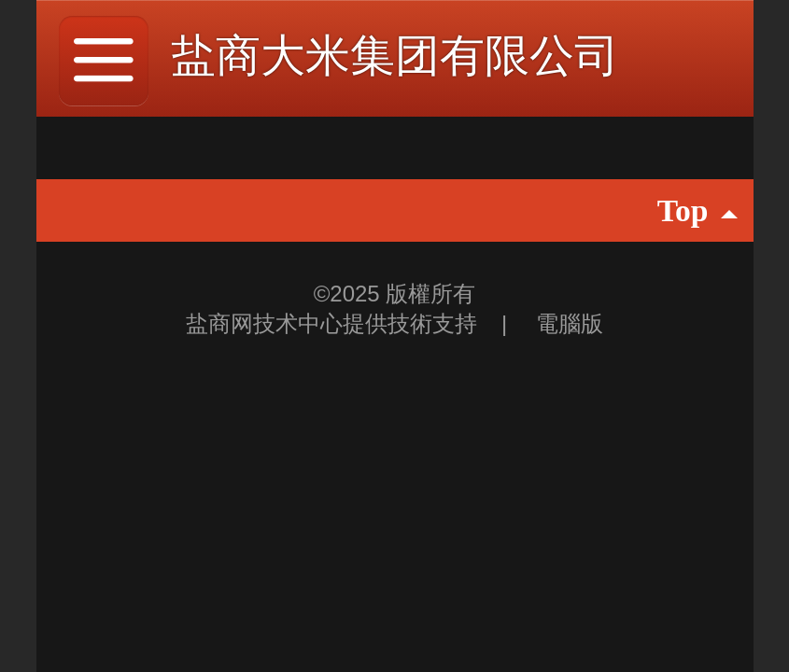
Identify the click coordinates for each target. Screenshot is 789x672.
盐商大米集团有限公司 (395, 56)
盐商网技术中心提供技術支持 (335, 323)
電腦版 (570, 323)
